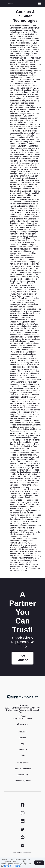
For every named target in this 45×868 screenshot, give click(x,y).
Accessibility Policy (22, 781)
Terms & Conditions (22, 769)
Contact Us (22, 750)
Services (22, 738)
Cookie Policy (22, 775)
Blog (22, 744)
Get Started (22, 658)
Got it (39, 863)
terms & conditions (12, 866)
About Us (23, 732)
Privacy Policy (23, 763)
